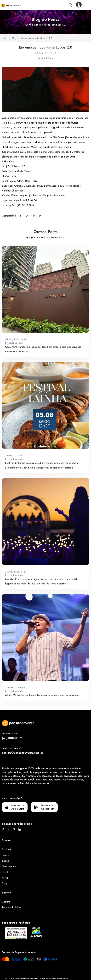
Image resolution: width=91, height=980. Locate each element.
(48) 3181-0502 (12, 738)
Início (5, 38)
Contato (6, 902)
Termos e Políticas (12, 907)
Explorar (6, 849)
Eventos (6, 872)
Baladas (6, 855)
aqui (22, 191)
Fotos (5, 878)
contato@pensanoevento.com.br (23, 753)
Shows (5, 861)
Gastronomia (9, 866)
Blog (14, 38)
